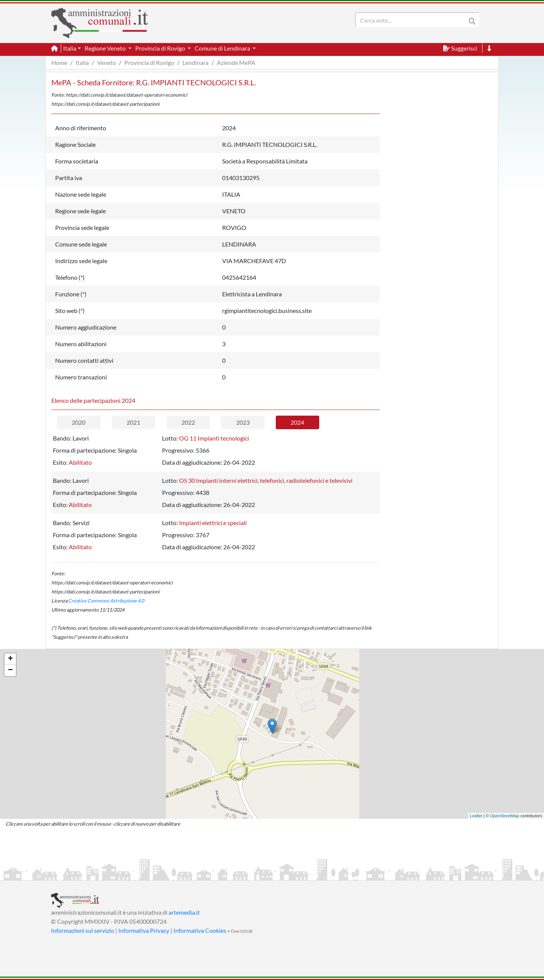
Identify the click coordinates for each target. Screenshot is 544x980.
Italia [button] (70, 48)
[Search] (412, 20)
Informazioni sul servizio (83, 930)
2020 (79, 422)
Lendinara (195, 62)
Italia (82, 62)
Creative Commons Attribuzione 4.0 (106, 601)
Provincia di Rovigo (149, 62)
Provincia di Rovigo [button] (161, 48)
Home (59, 62)
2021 (133, 422)
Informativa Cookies (200, 930)
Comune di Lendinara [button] (223, 48)
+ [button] (10, 659)
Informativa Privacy (144, 930)
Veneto (107, 62)
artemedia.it (184, 912)
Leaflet (476, 816)
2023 (243, 422)
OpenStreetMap (505, 816)
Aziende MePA (236, 62)
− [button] (10, 670)
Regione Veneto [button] (106, 48)
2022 (188, 422)
